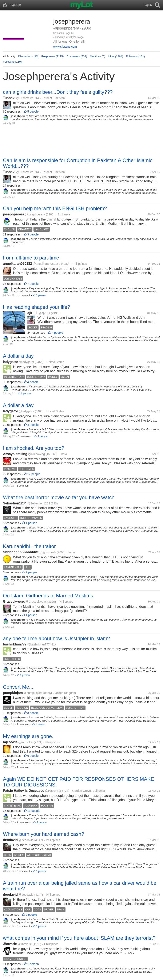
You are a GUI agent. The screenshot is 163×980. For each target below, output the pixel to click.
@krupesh (49, 552)
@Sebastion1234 (39, 503)
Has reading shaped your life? (37, 307)
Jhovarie (10, 944)
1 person (41, 295)
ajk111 (33, 313)
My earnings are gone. (28, 736)
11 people (34, 811)
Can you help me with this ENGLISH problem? (55, 208)
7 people (33, 284)
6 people (33, 756)
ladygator (11, 362)
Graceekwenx (14, 602)
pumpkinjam (13, 693)
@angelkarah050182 (47, 264)
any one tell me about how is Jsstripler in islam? (56, 638)
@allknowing (36, 454)
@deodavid (26, 840)
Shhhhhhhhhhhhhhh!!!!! (22, 552)
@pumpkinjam (33, 693)
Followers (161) (135, 56)
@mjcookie (26, 742)
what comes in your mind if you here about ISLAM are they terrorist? (79, 938)
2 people (31, 572)
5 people (33, 112)
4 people (57, 333)
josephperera (13, 214)
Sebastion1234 (15, 503)
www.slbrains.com (65, 47)
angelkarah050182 (17, 264)
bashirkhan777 (15, 644)
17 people (34, 474)
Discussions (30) (28, 56)
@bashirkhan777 (39, 644)
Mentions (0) (98, 56)
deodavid (10, 840)
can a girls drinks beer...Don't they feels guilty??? (58, 92)
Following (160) (12, 62)
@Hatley (51, 791)
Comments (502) (77, 56)
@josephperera (35, 214)
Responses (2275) (52, 56)
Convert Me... (18, 687)
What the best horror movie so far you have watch (59, 497)
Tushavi (9, 98)
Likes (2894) (116, 56)
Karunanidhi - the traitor (29, 546)
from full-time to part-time (31, 258)
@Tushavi (23, 98)
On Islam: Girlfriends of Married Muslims (48, 596)
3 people (33, 234)
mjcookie (10, 742)
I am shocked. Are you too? (34, 448)
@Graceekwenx (36, 602)
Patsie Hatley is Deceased (24, 791)
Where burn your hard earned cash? (44, 834)
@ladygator (27, 362)
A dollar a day (18, 356)
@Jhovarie (25, 944)
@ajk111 (44, 313)
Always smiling (15, 454)
